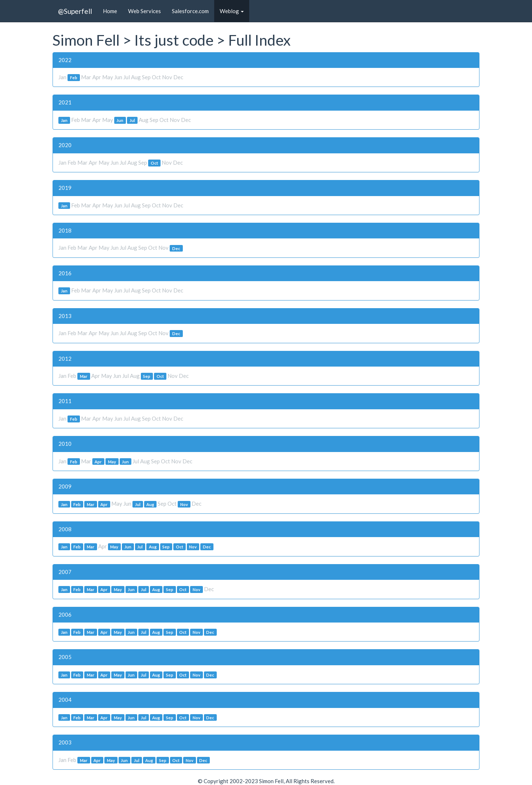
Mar (84, 376)
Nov (184, 504)
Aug (150, 504)
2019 (65, 188)
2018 (65, 230)
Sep (147, 376)
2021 (65, 102)
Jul (132, 120)
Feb (74, 78)
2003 (65, 742)
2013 (65, 316)
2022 (65, 60)
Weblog (232, 11)
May (112, 462)
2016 (65, 273)
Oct (154, 163)
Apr (98, 462)
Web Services (144, 11)
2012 (65, 359)
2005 (65, 657)
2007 (65, 572)
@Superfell (75, 11)
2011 (65, 401)
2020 (65, 145)
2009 (65, 486)
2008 (65, 529)
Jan (64, 120)
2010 (65, 444)
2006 (65, 614)
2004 (65, 700)
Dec (176, 248)
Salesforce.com (190, 11)
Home (110, 11)
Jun (120, 120)
